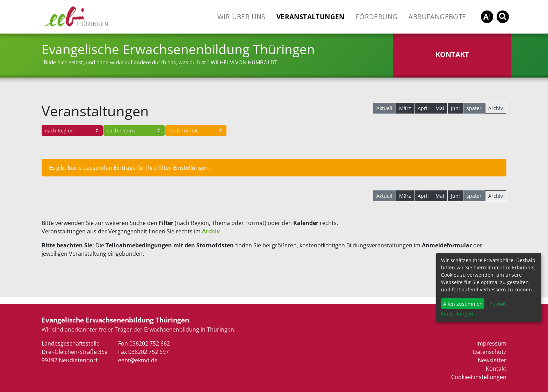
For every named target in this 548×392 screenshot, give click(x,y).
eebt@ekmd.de (138, 360)
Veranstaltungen (311, 17)
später (474, 108)
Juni (455, 108)
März (405, 108)
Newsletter (492, 360)
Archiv (496, 108)
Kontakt (496, 369)
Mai (440, 108)
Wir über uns (241, 17)
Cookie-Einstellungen (479, 377)
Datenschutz (490, 352)
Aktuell (384, 108)
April (423, 108)
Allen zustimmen (463, 304)
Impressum (491, 343)
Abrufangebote (437, 17)
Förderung (377, 17)
